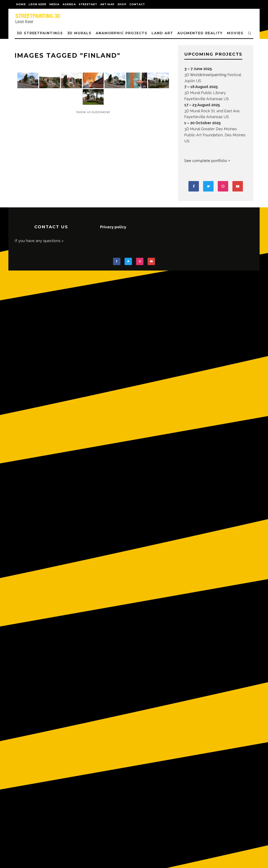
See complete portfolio (206, 161)
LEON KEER (38, 4)
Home (21, 4)
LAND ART (162, 33)
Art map (107, 4)
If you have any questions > (39, 241)
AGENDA (69, 4)
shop (122, 4)
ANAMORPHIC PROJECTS (122, 33)
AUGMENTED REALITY (200, 33)
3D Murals (79, 33)
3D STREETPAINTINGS (40, 33)
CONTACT (137, 4)
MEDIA (55, 4)
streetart (88, 4)
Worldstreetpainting (208, 75)
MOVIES (235, 33)
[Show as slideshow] (93, 112)
